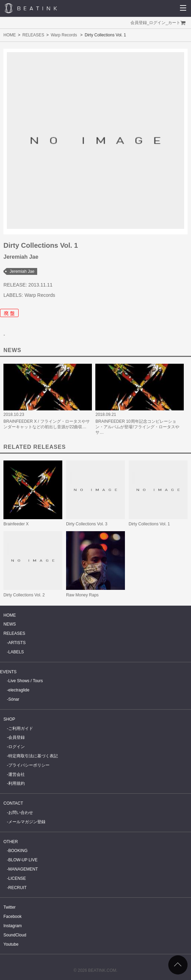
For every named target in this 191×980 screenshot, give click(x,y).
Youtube (11, 944)
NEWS (10, 624)
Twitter (9, 907)
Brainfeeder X (16, 524)
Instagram (13, 926)
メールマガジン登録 (27, 822)
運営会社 (17, 774)
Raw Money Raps (82, 595)
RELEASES (33, 35)
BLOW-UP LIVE (23, 860)
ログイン (157, 23)
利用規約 (17, 783)
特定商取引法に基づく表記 (33, 756)
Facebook (13, 917)
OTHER (11, 842)
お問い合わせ (21, 813)
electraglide (19, 690)
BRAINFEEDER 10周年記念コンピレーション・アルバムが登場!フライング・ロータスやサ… (137, 427)
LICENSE (17, 878)
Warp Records (64, 35)
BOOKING (18, 851)
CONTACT (13, 803)
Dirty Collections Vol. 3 (87, 524)
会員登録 (139, 23)
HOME (10, 35)
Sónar (14, 699)
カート (174, 23)
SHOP (9, 719)
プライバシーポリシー (29, 765)
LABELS (16, 652)
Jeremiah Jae (22, 271)
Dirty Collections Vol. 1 (149, 524)
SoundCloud (15, 935)
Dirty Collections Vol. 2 (24, 595)
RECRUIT (17, 888)
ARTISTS (17, 643)
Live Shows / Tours (26, 681)
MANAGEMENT (23, 869)
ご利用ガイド (21, 728)
